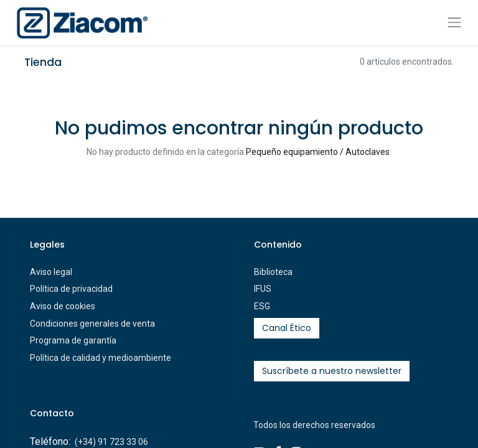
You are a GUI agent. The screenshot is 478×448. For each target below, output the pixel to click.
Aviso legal (51, 272)
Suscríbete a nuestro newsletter (332, 371)
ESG (262, 306)
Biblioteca (273, 272)
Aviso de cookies (63, 306)
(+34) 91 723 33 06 (111, 442)
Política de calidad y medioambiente (101, 358)
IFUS (263, 289)
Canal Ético (287, 328)
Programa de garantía (73, 340)
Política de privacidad (71, 289)
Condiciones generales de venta (92, 324)
